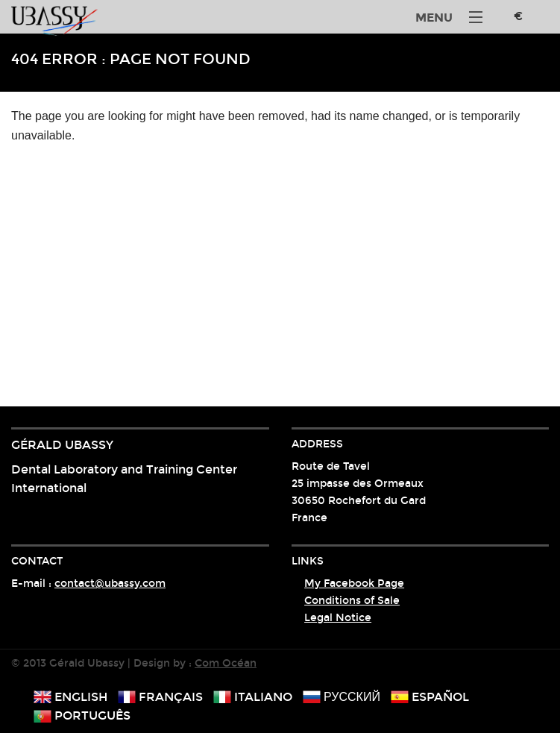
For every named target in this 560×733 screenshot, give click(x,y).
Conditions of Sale (352, 601)
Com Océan (226, 663)
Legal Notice (338, 618)
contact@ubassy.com (110, 583)
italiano (253, 697)
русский (342, 697)
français (160, 697)
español (430, 697)
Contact (37, 561)
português (82, 715)
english (70, 697)
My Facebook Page (354, 583)
